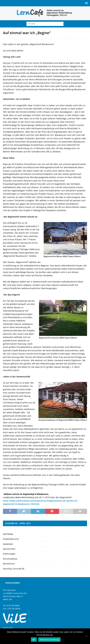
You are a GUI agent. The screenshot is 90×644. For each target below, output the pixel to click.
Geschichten (9, 549)
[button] (86, 3)
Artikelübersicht (11, 539)
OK (34, 640)
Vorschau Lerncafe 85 (14, 569)
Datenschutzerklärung (49, 640)
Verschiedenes (10, 559)
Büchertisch (9, 564)
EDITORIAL (8, 534)
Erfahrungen (9, 554)
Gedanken (8, 544)
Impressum (8, 628)
